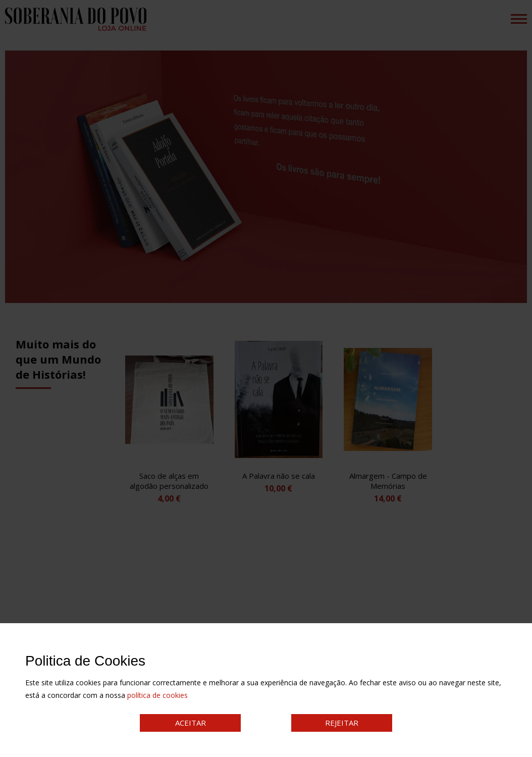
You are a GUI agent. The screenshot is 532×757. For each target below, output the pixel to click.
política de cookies (157, 695)
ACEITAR (191, 723)
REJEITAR (342, 723)
